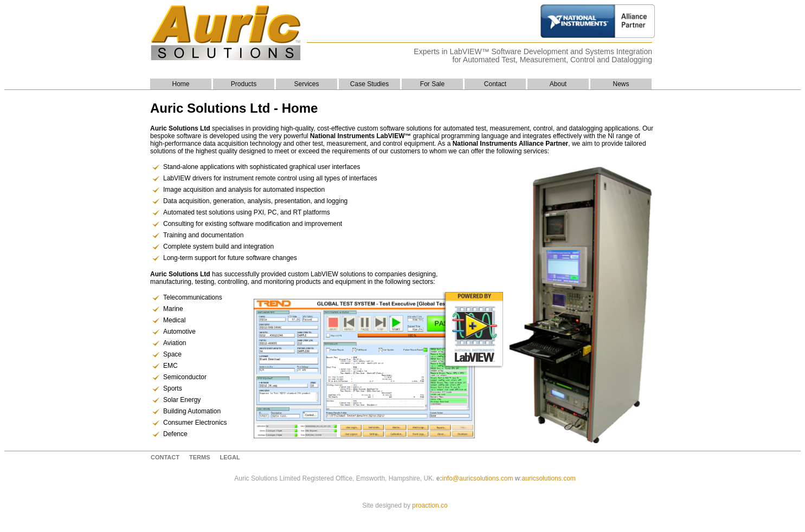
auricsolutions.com (548, 478)
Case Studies (369, 84)
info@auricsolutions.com (477, 478)
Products (244, 84)
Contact (495, 84)
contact (165, 457)
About (558, 84)
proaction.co (430, 505)
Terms (200, 457)
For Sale (432, 84)
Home (181, 84)
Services (306, 84)
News (621, 84)
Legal (230, 457)
